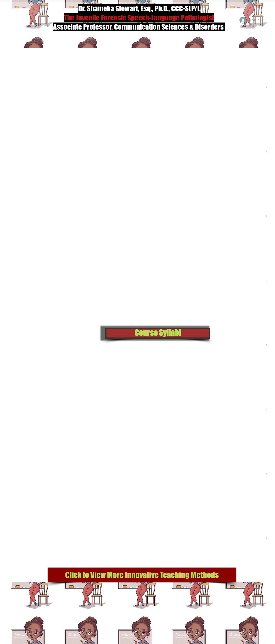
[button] (158, 333)
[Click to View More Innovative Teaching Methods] (142, 575)
